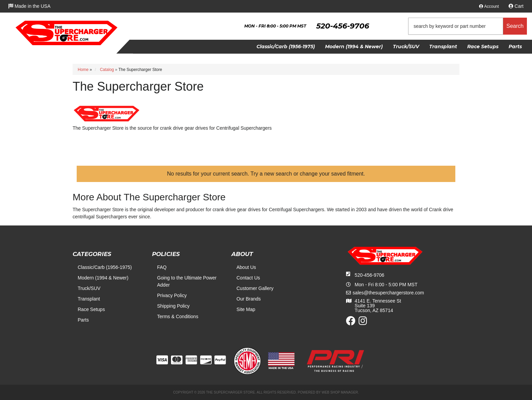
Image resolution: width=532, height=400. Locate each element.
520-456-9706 (369, 275)
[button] (468, 26)
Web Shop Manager (340, 392)
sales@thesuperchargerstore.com (388, 293)
